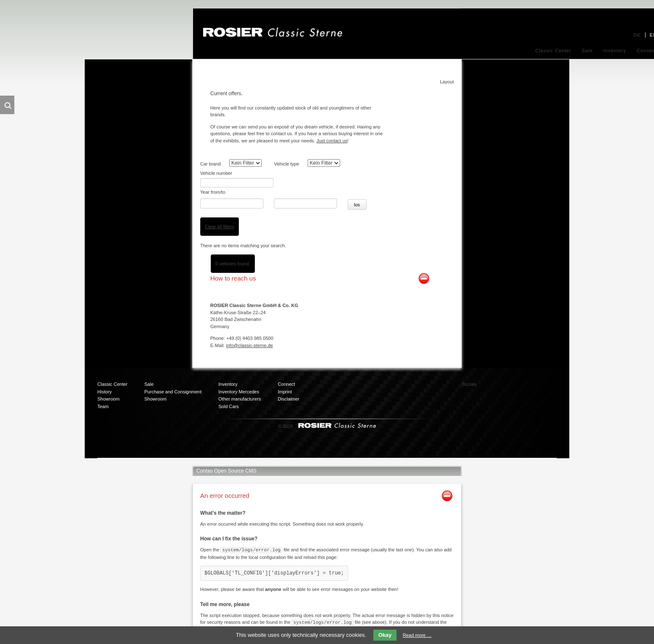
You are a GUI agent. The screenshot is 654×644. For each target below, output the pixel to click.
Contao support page (407, 619)
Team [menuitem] (103, 396)
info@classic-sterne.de (249, 335)
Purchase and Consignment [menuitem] (173, 382)
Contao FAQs (348, 619)
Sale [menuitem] (587, 51)
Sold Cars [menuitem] (228, 396)
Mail (503, 395)
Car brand (210, 164)
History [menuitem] (105, 382)
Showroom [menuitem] (109, 389)
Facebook (503, 378)
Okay (385, 635)
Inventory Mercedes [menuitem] (239, 382)
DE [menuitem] (637, 35)
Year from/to (213, 183)
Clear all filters (220, 216)
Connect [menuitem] (286, 374)
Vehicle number (216, 173)
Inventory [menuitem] (615, 51)
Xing (537, 378)
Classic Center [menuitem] (553, 51)
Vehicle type (287, 164)
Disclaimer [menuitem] (288, 389)
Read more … (417, 635)
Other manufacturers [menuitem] (240, 389)
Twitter (520, 378)
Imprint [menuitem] (285, 382)
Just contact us (332, 141)
